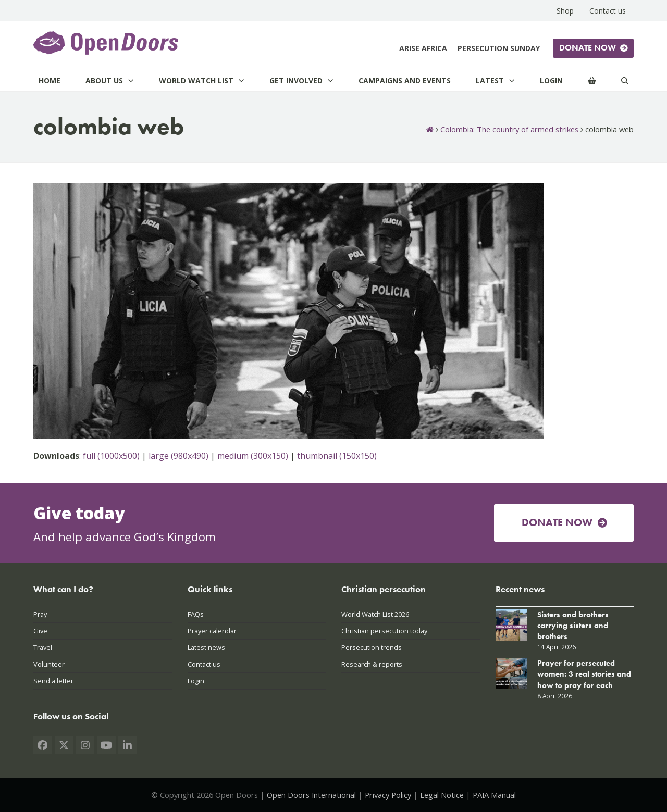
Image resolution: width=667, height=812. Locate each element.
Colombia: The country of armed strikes (509, 129)
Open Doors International (311, 795)
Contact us (204, 664)
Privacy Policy (388, 795)
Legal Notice (442, 795)
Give (40, 631)
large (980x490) (178, 456)
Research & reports (372, 664)
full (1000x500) (111, 456)
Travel (43, 647)
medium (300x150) (253, 456)
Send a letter (53, 681)
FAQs (196, 614)
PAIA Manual (494, 795)
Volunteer (49, 664)
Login (196, 681)
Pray (40, 614)
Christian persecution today (384, 631)
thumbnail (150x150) (337, 456)
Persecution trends (372, 647)
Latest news (206, 647)
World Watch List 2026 (375, 614)
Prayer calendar (212, 631)
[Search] (625, 80)
